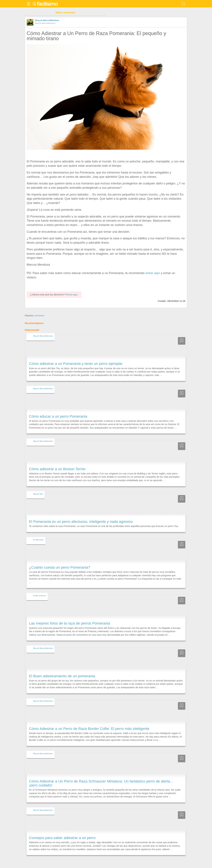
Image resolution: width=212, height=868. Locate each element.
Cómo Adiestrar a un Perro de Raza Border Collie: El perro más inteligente (89, 729)
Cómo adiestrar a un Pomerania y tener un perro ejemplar (76, 364)
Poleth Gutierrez (40, 596)
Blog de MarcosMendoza (47, 20)
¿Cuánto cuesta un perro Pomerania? (60, 567)
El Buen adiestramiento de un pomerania (62, 676)
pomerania (39, 316)
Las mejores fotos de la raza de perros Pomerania (69, 623)
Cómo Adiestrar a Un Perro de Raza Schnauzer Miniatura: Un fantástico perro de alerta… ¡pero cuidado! (101, 783)
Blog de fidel (38, 494)
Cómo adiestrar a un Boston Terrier (57, 469)
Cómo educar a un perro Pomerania (58, 416)
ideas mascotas (65, 12)
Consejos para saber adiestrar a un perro (62, 838)
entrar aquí (153, 273)
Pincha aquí (71, 295)
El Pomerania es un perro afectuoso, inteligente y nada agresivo (81, 522)
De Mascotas (38, 540)
